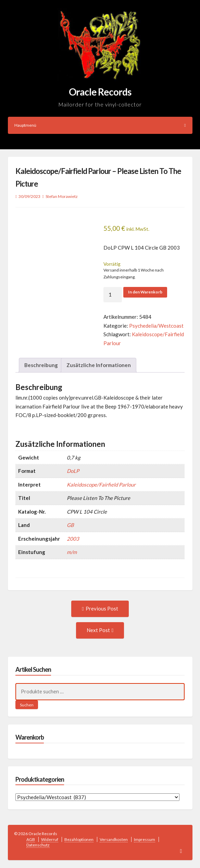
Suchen (27, 705)
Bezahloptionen (79, 839)
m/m (72, 552)
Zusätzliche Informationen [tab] (99, 365)
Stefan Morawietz (62, 196)
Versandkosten (114, 839)
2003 (73, 539)
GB (70, 525)
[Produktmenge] (113, 295)
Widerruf (50, 839)
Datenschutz (38, 845)
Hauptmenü (100, 125)
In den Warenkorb (145, 292)
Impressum (145, 839)
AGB (31, 839)
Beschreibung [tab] (41, 365)
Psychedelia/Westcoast (156, 326)
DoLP (73, 471)
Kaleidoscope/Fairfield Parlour (101, 485)
